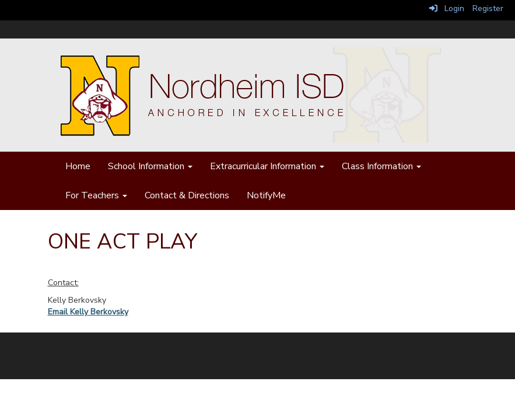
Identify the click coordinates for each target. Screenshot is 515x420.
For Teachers (96, 195)
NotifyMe (266, 195)
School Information (150, 166)
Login (447, 8)
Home (78, 166)
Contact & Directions (187, 195)
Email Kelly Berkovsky (88, 312)
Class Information (381, 166)
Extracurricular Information (267, 166)
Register (488, 8)
